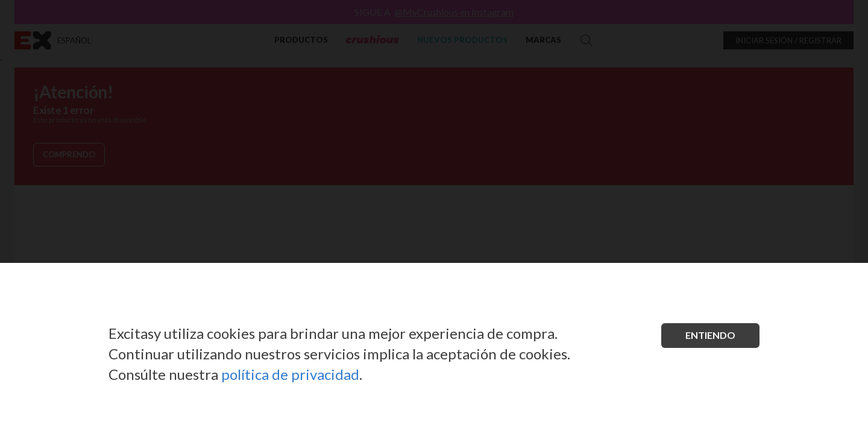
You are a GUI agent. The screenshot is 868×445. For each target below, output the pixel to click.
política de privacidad (290, 374)
